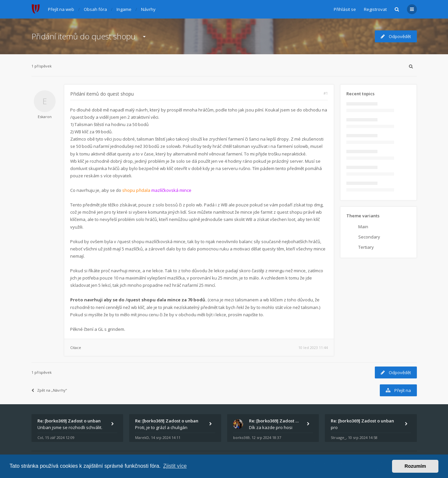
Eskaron (45, 117)
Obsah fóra (95, 9)
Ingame (124, 9)
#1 (326, 93)
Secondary (369, 237)
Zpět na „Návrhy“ (49, 390)
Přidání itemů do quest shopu (83, 36)
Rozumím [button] (415, 466)
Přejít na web (61, 9)
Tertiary (366, 247)
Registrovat (375, 9)
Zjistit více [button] (175, 466)
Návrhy (148, 9)
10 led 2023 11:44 (313, 348)
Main (363, 227)
